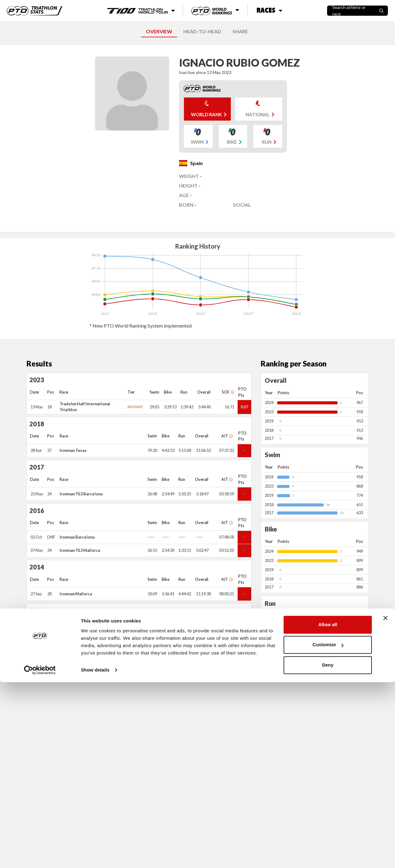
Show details (95, 856)
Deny (328, 851)
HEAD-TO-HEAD (202, 31)
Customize (328, 831)
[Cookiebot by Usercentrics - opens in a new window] (40, 856)
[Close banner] (385, 804)
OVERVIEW (159, 31)
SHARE (240, 31)
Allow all (328, 810)
